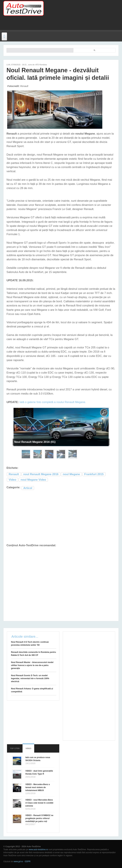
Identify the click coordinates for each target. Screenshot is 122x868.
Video (12, 480)
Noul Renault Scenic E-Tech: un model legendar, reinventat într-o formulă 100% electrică (30, 678)
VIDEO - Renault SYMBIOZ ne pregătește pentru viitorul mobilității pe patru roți (39, 818)
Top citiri (15, 748)
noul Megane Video (33, 480)
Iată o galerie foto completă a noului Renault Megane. (53, 402)
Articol (28, 488)
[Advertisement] (44, 25)
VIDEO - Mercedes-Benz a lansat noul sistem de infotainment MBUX (38, 787)
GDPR (28, 862)
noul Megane (71, 474)
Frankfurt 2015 (94, 474)
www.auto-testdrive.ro (38, 850)
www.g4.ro (18, 862)
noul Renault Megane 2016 (41, 474)
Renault (14, 474)
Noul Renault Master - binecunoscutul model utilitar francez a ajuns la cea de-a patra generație (32, 665)
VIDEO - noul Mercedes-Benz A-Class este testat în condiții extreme (39, 803)
